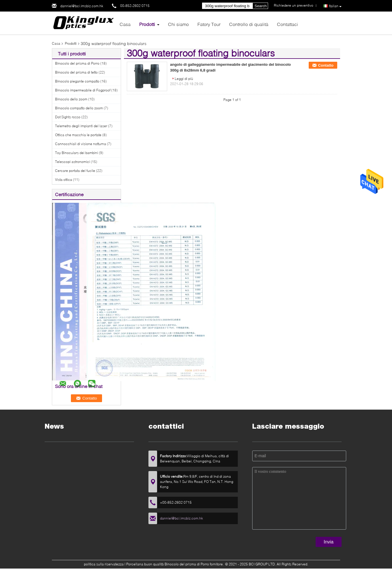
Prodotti (147, 24)
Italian (335, 6)
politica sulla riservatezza (104, 564)
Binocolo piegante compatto (77, 81)
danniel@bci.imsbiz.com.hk (82, 6)
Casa (125, 24)
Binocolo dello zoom (71, 99)
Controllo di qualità (249, 24)
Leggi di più (184, 79)
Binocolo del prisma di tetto (76, 72)
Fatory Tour (209, 24)
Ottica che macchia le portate (78, 135)
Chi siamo (178, 24)
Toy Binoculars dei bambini (77, 153)
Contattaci (288, 24)
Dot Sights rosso (68, 117)
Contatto (326, 65)
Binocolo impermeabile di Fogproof (83, 90)
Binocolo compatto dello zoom (79, 108)
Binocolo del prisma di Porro (77, 63)
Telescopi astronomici (72, 162)
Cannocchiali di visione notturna (81, 144)
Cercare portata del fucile (75, 171)
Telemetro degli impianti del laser (81, 126)
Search (261, 6)
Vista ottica (64, 180)
